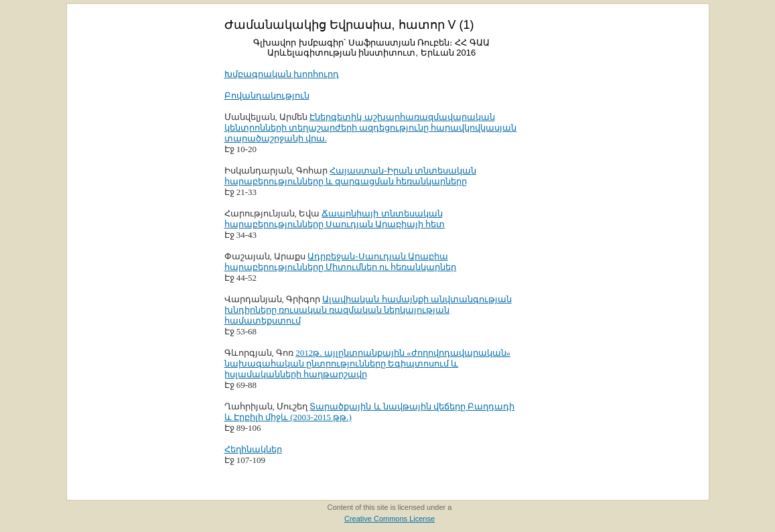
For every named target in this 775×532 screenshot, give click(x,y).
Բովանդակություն (267, 95)
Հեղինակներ (253, 449)
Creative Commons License (390, 519)
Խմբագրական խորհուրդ (282, 74)
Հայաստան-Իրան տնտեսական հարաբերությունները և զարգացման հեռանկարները (350, 176)
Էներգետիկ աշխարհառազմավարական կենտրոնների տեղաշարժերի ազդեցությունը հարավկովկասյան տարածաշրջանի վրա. (371, 128)
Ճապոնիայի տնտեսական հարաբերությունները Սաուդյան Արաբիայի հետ (335, 219)
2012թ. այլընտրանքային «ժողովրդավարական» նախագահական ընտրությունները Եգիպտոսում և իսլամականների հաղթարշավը (368, 363)
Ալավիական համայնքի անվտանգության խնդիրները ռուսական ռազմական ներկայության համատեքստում (368, 310)
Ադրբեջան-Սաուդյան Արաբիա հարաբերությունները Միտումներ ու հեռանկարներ (341, 262)
